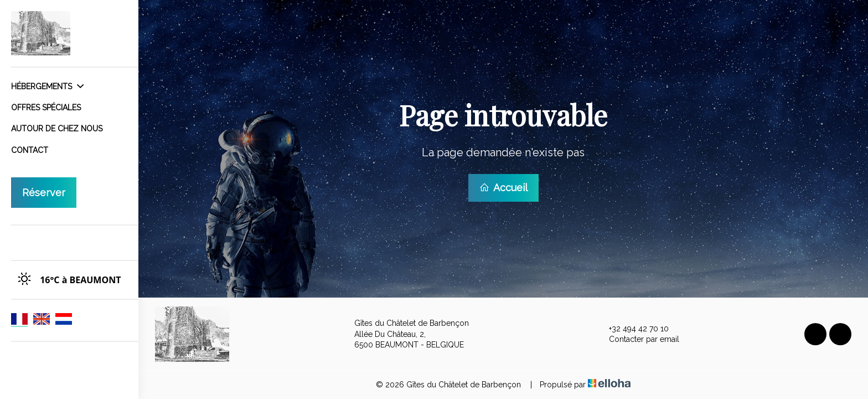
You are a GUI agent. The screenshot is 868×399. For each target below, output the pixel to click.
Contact (30, 150)
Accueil (503, 188)
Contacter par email (638, 340)
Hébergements (47, 86)
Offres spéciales (46, 108)
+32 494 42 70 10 (632, 329)
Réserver (44, 193)
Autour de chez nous (57, 129)
